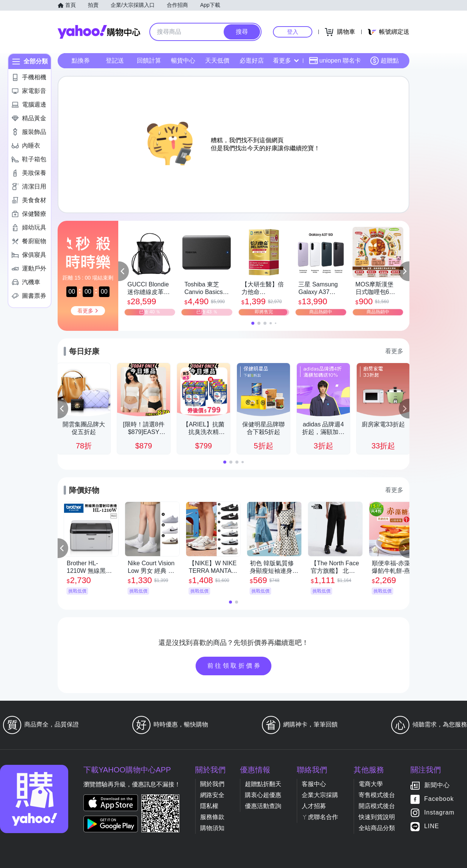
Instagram (439, 813)
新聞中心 (437, 785)
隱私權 (209, 806)
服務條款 (212, 817)
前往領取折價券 (235, 666)
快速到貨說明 (377, 817)
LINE (432, 826)
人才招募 (314, 806)
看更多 (286, 61)
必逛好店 (252, 61)
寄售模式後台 (377, 795)
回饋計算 (149, 61)
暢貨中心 (183, 61)
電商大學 (371, 784)
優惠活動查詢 (263, 806)
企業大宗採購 (320, 795)
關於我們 (212, 784)
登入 (293, 32)
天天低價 (217, 61)
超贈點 (384, 61)
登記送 (115, 61)
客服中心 (314, 784)
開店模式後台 (377, 806)
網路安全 (212, 795)
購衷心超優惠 (263, 795)
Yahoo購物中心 (99, 32)
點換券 (81, 61)
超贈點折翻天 (263, 784)
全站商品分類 (377, 828)
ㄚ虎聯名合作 (320, 817)
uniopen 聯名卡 (335, 61)
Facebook (439, 799)
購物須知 (212, 828)
